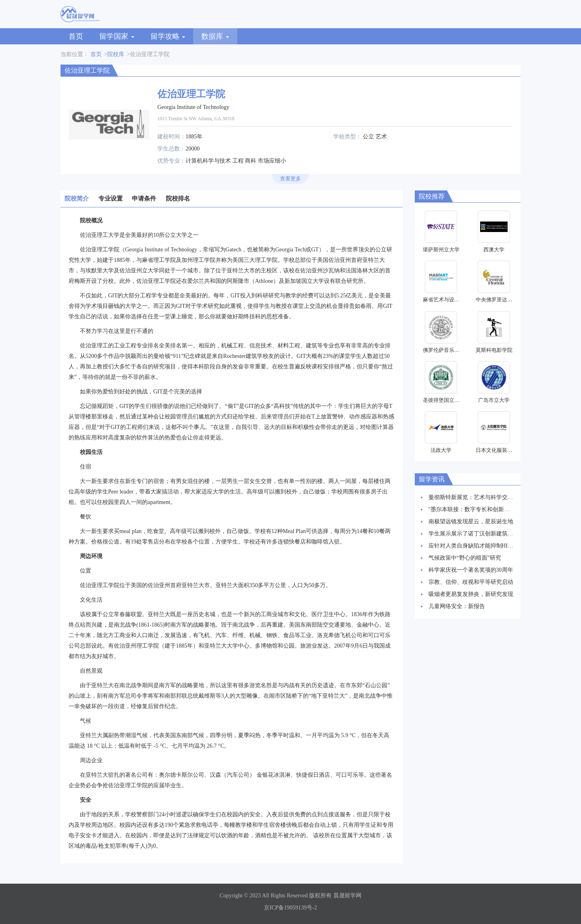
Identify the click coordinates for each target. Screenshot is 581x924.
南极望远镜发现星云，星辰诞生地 (471, 522)
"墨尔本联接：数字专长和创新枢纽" (473, 509)
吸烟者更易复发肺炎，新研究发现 (471, 594)
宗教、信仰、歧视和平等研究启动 (471, 582)
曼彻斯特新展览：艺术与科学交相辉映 (477, 497)
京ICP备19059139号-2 (290, 908)
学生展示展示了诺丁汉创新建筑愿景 (474, 534)
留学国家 (117, 36)
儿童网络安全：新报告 (457, 606)
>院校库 (114, 54)
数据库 (215, 36)
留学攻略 (168, 36)
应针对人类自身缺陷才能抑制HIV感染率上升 (484, 546)
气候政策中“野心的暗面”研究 (465, 558)
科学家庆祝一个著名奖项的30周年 (471, 570)
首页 (76, 36)
